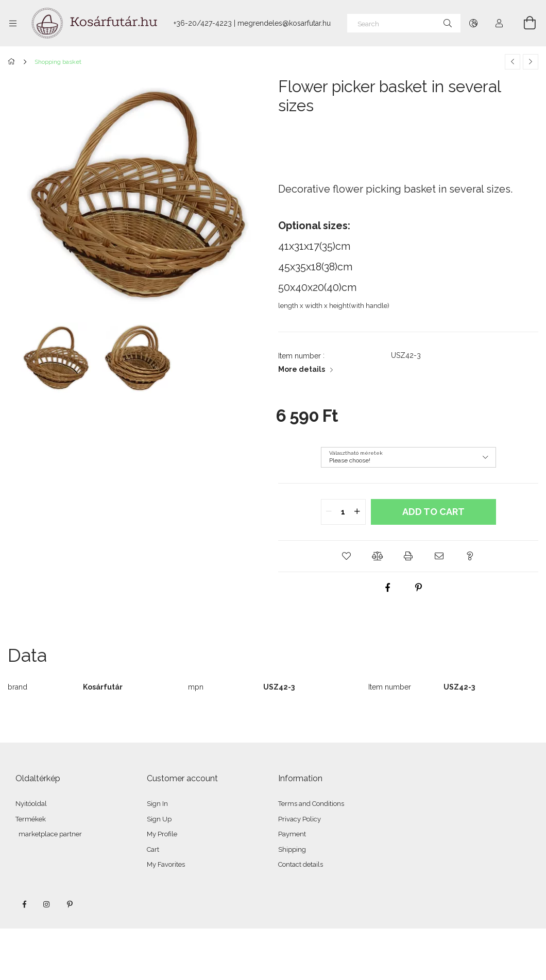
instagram (47, 904)
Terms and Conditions (311, 804)
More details (302, 369)
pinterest (70, 904)
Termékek (31, 819)
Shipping (292, 849)
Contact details (301, 864)
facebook (24, 904)
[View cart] (524, 23)
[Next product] (531, 62)
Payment (292, 834)
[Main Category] (13, 62)
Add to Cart (433, 512)
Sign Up (159, 819)
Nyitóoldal (31, 804)
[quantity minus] (329, 512)
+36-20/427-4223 (203, 23)
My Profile (162, 834)
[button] (347, 556)
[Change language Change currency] (473, 23)
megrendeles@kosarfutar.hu (284, 23)
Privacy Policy (300, 819)
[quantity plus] (357, 512)
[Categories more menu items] (13, 23)
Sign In (157, 804)
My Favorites (166, 864)
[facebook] (388, 588)
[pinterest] (419, 588)
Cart (153, 849)
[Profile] (499, 23)
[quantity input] (343, 512)
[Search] (404, 23)
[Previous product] (513, 62)
